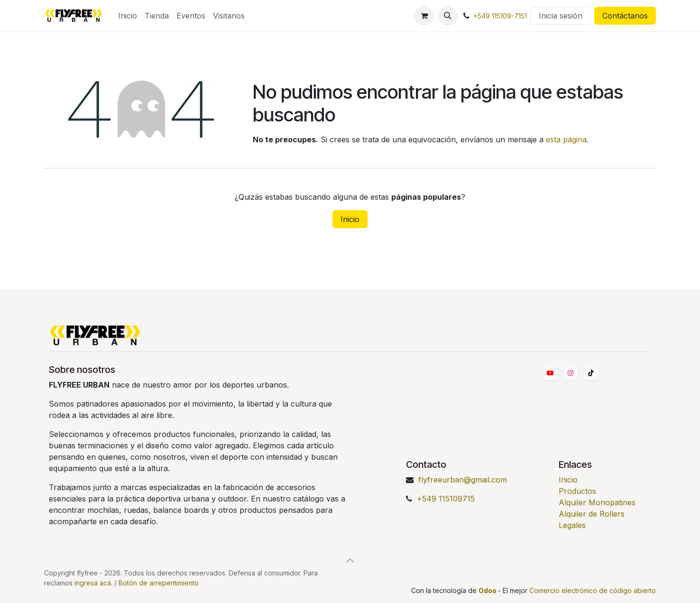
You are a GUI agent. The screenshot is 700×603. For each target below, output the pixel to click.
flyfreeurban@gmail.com (463, 480)
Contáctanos (625, 16)
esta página (566, 139)
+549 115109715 (446, 499)
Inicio (350, 219)
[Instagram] (571, 373)
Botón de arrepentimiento (159, 583)
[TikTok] (591, 373)
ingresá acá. (93, 583)
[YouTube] (550, 373)
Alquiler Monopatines (597, 502)
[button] (448, 16)
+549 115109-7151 (500, 16)
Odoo (488, 590)
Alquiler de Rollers (592, 514)
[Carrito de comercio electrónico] (424, 16)
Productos (577, 491)
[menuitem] (128, 16)
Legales (572, 525)
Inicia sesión (561, 16)
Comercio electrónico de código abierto (593, 590)
